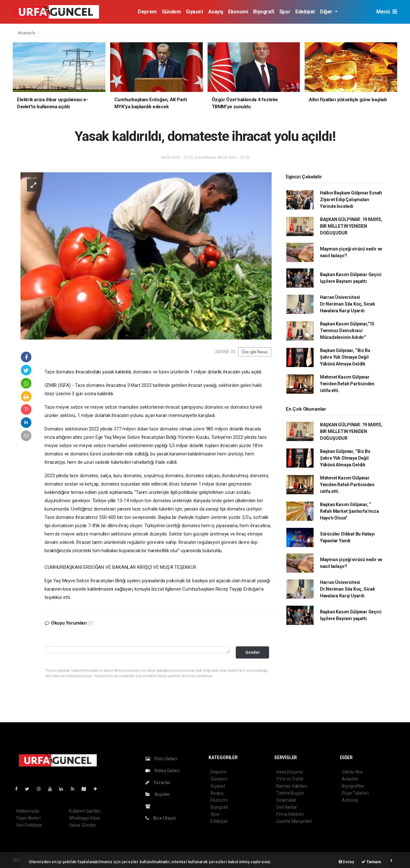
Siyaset (194, 12)
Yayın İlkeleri (28, 818)
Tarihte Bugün (290, 793)
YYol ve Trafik (290, 779)
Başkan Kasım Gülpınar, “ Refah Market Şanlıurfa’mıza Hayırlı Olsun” (349, 511)
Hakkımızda (28, 811)
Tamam (371, 862)
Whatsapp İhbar (84, 818)
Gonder (253, 652)
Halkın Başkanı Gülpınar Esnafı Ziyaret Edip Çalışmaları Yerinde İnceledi (351, 200)
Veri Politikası (29, 825)
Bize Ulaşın (161, 818)
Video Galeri (162, 771)
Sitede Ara (352, 772)
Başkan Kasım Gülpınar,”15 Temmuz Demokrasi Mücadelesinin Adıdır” (347, 331)
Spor (285, 12)
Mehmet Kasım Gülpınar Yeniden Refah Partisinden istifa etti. (347, 384)
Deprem (147, 12)
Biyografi (263, 12)
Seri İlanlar (287, 807)
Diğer (327, 12)
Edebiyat (305, 12)
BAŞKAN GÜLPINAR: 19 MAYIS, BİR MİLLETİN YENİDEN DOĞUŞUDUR (351, 226)
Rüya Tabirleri (355, 793)
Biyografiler (353, 786)
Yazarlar (158, 782)
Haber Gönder (82, 825)
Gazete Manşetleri (294, 821)
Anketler (350, 779)
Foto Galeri (161, 759)
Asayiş (216, 12)
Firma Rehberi (290, 814)
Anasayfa (27, 33)
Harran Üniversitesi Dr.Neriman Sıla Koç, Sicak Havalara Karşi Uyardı (348, 304)
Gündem (171, 12)
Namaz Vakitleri (292, 786)
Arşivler (158, 794)
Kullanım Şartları (85, 811)
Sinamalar (286, 800)
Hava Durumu (290, 772)
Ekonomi (238, 12)
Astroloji (350, 800)
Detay (346, 862)
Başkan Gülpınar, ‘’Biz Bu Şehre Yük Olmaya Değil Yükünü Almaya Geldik (345, 357)
